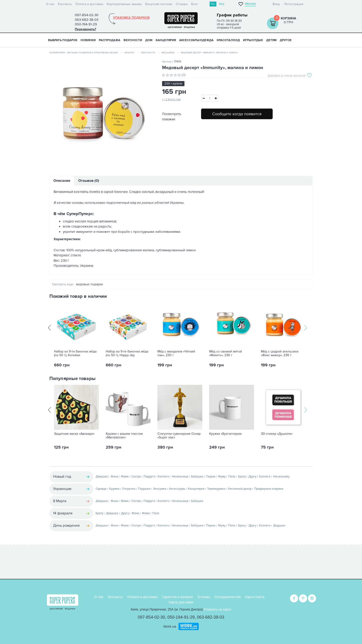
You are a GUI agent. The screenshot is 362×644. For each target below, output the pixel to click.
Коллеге (163, 477)
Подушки (144, 489)
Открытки (129, 489)
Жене (114, 477)
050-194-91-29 (181, 617)
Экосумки (160, 489)
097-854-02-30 (151, 617)
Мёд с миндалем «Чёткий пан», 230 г (176, 353)
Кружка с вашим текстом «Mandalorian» (124, 436)
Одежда (101, 489)
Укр (222, 4)
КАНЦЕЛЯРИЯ (166, 40)
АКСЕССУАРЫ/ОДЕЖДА (196, 40)
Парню (211, 477)
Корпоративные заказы (124, 4)
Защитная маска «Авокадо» (74, 434)
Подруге (149, 477)
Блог (195, 4)
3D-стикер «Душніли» (277, 434)
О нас (50, 4)
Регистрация (294, 4)
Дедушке (279, 526)
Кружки (114, 489)
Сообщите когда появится (237, 114)
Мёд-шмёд (168, 53)
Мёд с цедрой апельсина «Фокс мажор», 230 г (280, 353)
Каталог (130, 53)
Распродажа (110, 40)
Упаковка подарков (131, 18)
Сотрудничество (228, 597)
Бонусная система (159, 4)
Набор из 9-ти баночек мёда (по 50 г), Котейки (75, 353)
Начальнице (180, 477)
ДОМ (149, 40)
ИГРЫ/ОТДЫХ (253, 40)
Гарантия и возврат (177, 597)
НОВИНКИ (88, 40)
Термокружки (216, 489)
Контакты (65, 4)
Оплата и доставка (89, 4)
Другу (252, 477)
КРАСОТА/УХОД (228, 40)
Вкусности (148, 53)
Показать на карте (218, 609)
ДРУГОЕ (286, 40)
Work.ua (170, 626)
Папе (232, 477)
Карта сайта (255, 597)
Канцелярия (196, 489)
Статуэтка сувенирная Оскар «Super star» (179, 436)
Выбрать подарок (63, 40)
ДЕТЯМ (271, 40)
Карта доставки (181, 602)
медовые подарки (89, 284)
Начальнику (281, 477)
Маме (125, 477)
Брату (242, 477)
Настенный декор (240, 489)
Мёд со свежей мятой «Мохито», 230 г (226, 353)
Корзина (288, 18)
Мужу (222, 477)
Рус (213, 4)
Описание (62, 181)
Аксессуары (177, 489)
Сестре (136, 477)
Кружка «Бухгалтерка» (226, 434)
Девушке (102, 477)
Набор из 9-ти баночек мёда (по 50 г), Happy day (127, 353)
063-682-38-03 (211, 617)
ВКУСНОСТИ (133, 40)
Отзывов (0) (89, 181)
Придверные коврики (269, 489)
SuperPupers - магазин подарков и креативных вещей (84, 53)
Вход (276, 4)
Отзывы (182, 4)
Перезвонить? (85, 29)
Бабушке (197, 477)
